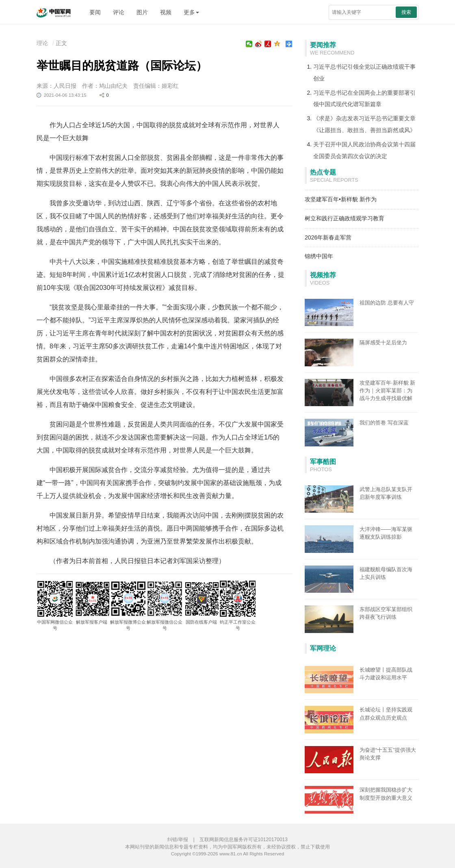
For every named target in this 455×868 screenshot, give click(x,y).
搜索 (406, 12)
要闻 (95, 12)
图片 (142, 12)
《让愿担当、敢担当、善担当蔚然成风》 (364, 130)
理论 (42, 43)
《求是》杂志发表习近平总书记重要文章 (364, 118)
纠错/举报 (178, 840)
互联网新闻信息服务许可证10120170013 (244, 840)
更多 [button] (191, 12)
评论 (119, 12)
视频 (166, 12)
